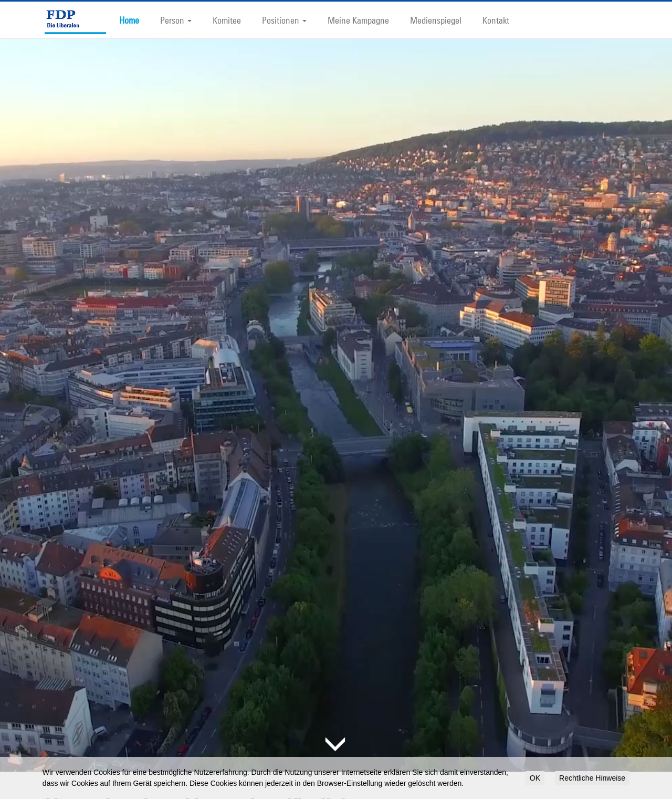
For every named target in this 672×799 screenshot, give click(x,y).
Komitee (227, 20)
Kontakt (496, 20)
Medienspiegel (436, 20)
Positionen (284, 20)
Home (129, 20)
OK (535, 778)
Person (176, 20)
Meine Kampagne (358, 20)
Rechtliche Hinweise (592, 778)
